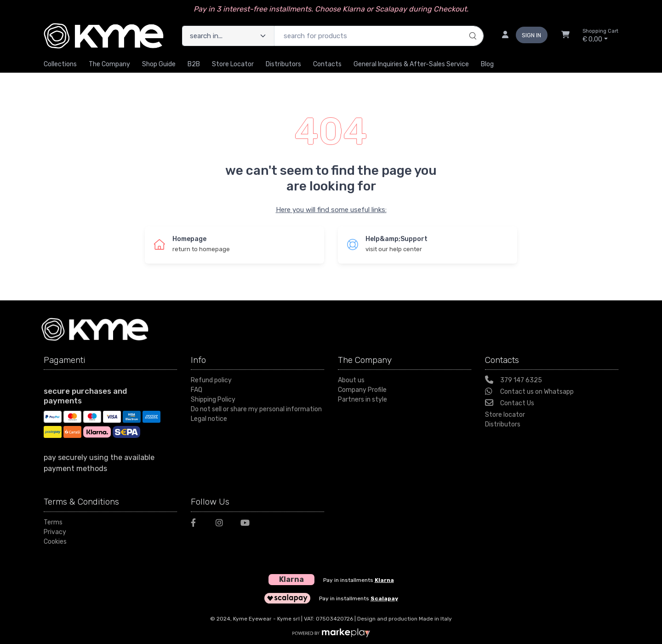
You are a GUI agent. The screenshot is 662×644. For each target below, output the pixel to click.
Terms (53, 522)
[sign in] (521, 36)
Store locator (505, 415)
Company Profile (362, 390)
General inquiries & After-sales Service (411, 64)
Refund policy (211, 380)
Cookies (55, 542)
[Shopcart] (565, 36)
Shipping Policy (213, 400)
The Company (109, 64)
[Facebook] (198, 524)
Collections (60, 64)
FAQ (197, 390)
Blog (487, 64)
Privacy (55, 532)
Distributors (283, 64)
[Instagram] (223, 524)
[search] (471, 26)
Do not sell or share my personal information (256, 409)
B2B (194, 64)
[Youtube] (247, 524)
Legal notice (209, 419)
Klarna (384, 580)
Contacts (327, 64)
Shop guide (159, 64)
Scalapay (384, 598)
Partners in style (362, 400)
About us (351, 380)
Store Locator (233, 64)
